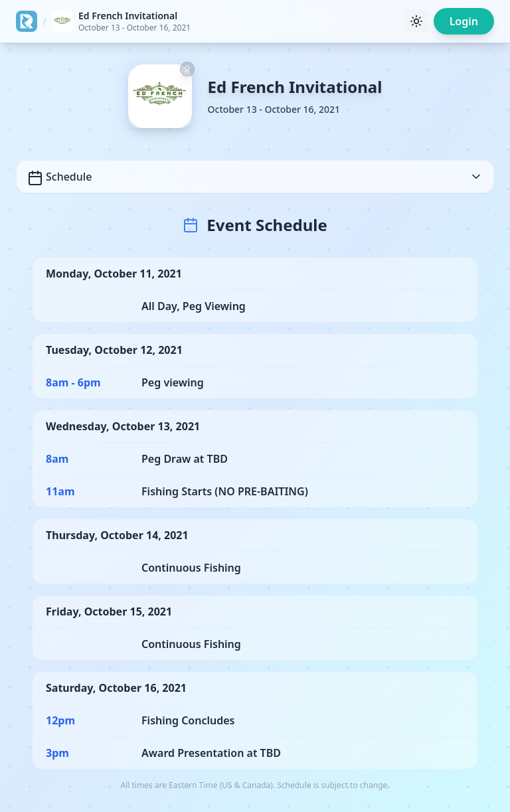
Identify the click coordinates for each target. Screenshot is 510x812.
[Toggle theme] (416, 21)
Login (464, 21)
